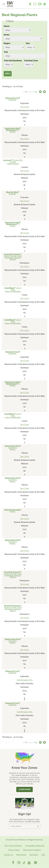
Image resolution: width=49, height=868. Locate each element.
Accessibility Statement (35, 846)
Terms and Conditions (32, 850)
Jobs (43, 855)
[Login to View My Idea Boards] (35, 3)
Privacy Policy (14, 850)
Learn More (24, 789)
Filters (10, 21)
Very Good (24, 107)
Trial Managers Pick (25, 680)
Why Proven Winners (13, 846)
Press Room (21, 855)
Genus (7, 26)
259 (36, 92)
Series (7, 35)
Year (28, 43)
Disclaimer (34, 855)
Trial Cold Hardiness (13, 61)
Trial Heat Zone (31, 61)
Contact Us (8, 855)
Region (7, 43)
